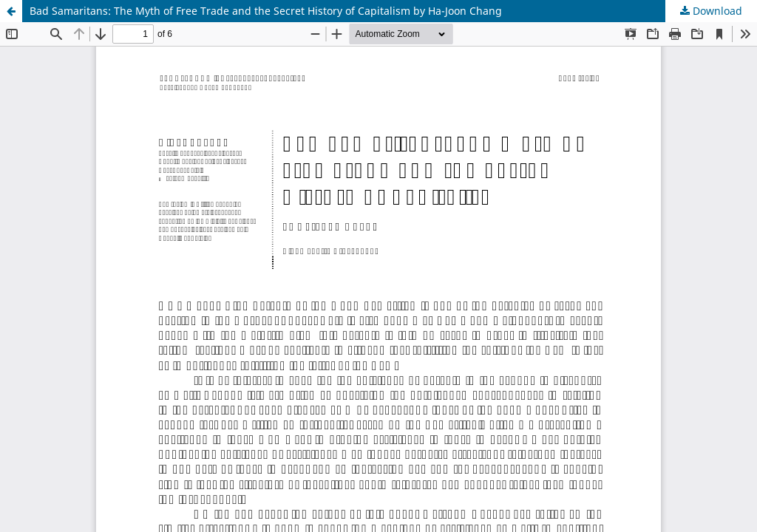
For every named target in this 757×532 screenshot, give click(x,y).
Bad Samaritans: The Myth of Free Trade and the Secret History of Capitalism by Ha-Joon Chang (266, 11)
